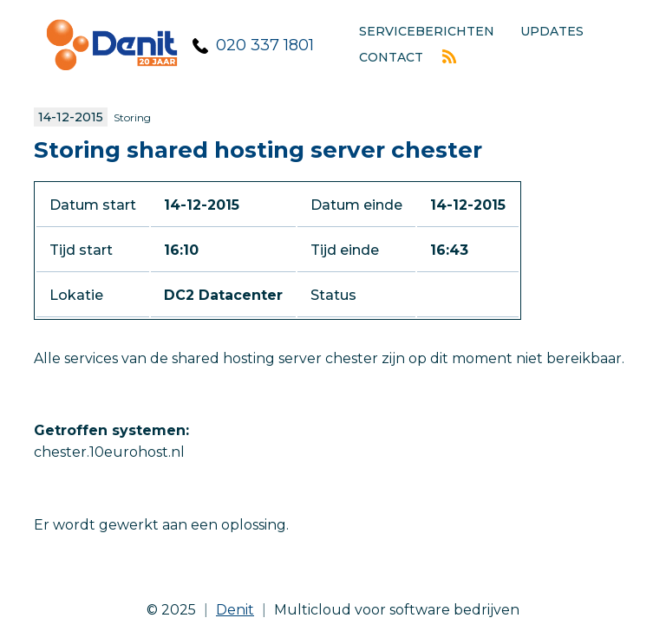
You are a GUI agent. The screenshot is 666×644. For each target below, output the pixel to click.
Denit (235, 610)
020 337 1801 (265, 45)
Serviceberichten (427, 31)
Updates (552, 31)
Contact (391, 57)
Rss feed (449, 56)
